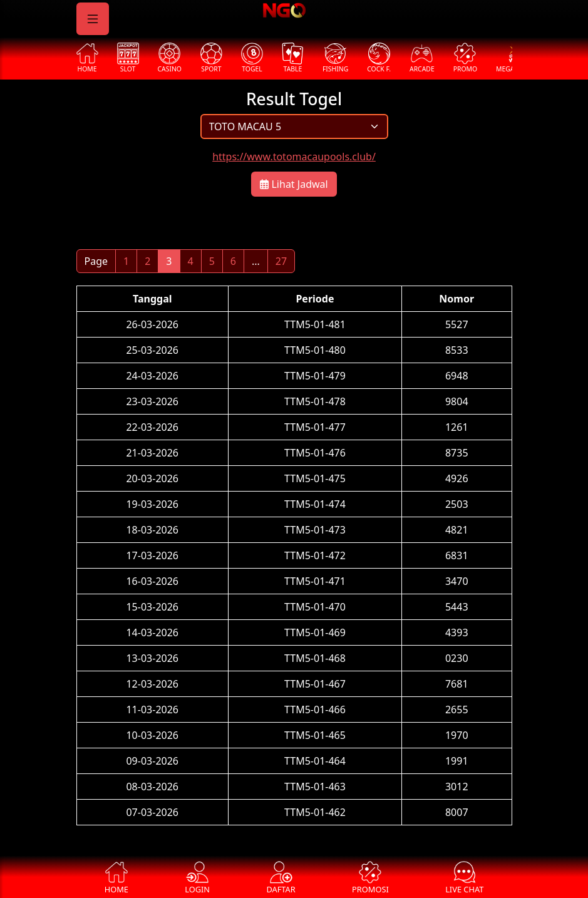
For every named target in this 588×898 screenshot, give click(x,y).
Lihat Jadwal (294, 184)
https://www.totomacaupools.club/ (294, 157)
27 (281, 261)
